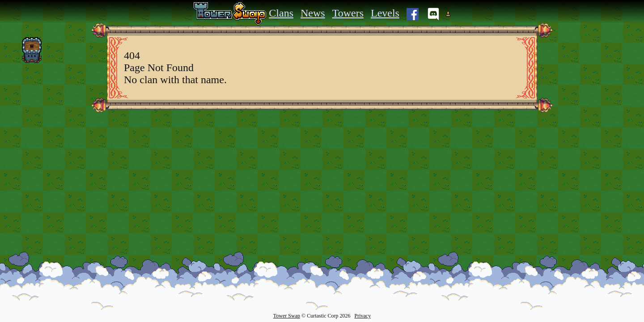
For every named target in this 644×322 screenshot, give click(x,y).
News (313, 13)
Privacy (362, 316)
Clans (281, 13)
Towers (348, 13)
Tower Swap (287, 316)
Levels (385, 13)
